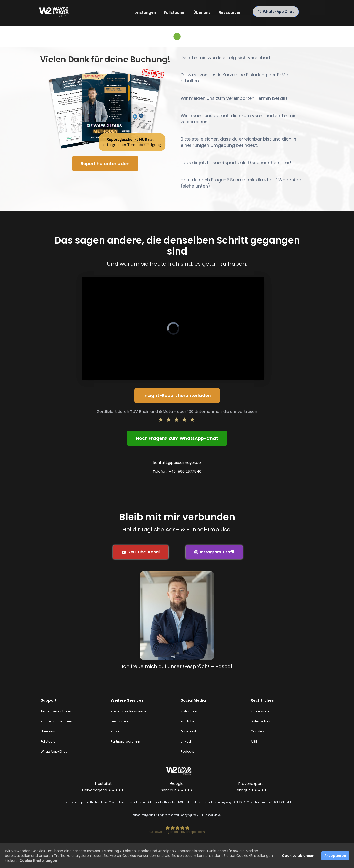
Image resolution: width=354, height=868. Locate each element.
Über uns (202, 12)
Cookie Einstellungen (38, 861)
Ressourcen (230, 12)
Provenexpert (251, 784)
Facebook (189, 731)
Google (177, 784)
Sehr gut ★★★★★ (177, 790)
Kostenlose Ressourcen (130, 711)
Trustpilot (103, 784)
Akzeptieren (335, 856)
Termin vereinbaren (56, 711)
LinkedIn (187, 741)
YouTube (188, 721)
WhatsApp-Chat (54, 752)
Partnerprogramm (125, 741)
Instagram (189, 711)
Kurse (115, 731)
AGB (254, 741)
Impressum (260, 711)
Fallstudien (175, 12)
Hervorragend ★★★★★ (103, 790)
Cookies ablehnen (298, 856)
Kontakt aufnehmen (56, 721)
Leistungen (145, 12)
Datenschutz (261, 721)
